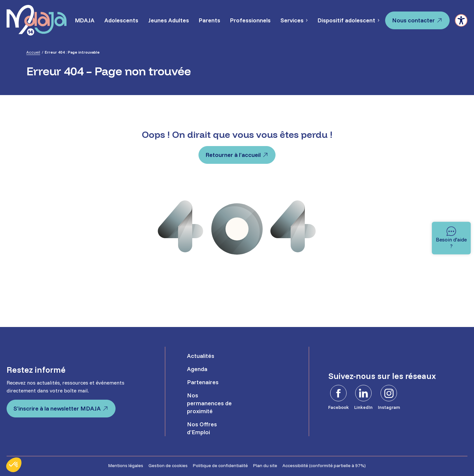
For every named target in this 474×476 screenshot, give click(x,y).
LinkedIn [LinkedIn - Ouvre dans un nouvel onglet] (363, 407)
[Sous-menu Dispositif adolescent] (378, 20)
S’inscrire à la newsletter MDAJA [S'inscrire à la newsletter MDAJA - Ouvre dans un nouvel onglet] (57, 408)
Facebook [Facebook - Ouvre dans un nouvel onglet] (339, 407)
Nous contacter (413, 20)
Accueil (33, 52)
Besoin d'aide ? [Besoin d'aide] (451, 243)
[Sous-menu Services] (306, 20)
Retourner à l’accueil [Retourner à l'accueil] (233, 155)
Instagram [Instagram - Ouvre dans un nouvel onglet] (389, 407)
